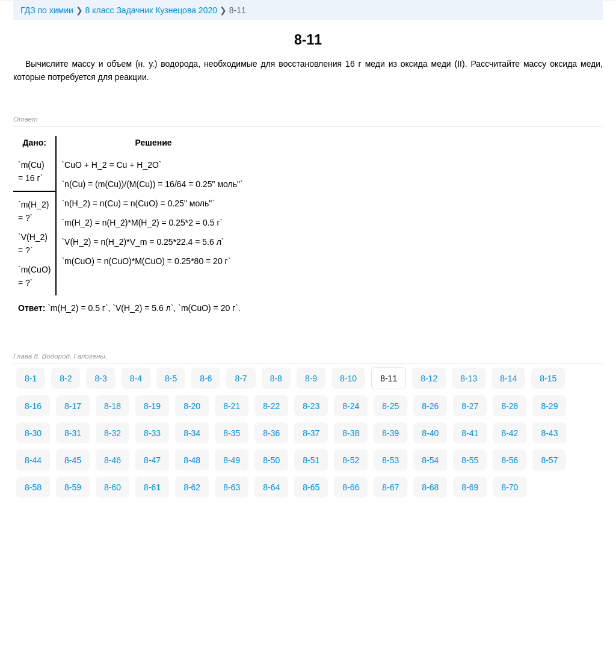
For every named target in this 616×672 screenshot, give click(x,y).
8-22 (271, 406)
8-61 (152, 487)
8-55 (470, 460)
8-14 (508, 378)
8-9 (311, 378)
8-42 (510, 433)
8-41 (470, 433)
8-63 (232, 487)
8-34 (192, 433)
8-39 (390, 433)
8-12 (429, 378)
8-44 (33, 460)
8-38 (351, 433)
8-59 (73, 487)
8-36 (271, 433)
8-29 (549, 406)
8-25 (390, 406)
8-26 (430, 406)
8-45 (73, 460)
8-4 (136, 378)
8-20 (192, 406)
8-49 (232, 460)
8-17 (73, 406)
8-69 (470, 487)
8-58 (33, 487)
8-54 (430, 460)
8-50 (271, 460)
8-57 (549, 460)
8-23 (311, 406)
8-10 (348, 378)
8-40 (430, 433)
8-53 (390, 460)
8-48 (192, 460)
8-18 (112, 406)
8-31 (73, 433)
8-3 (100, 378)
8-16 (33, 406)
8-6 (206, 378)
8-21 (232, 406)
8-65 (311, 487)
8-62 (192, 487)
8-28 (510, 406)
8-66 (351, 487)
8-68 (430, 487)
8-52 (351, 460)
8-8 (276, 378)
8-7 (241, 378)
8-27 (470, 406)
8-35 (232, 433)
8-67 (390, 487)
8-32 (112, 433)
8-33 (152, 433)
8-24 (351, 406)
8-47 (152, 460)
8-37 (311, 433)
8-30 (33, 433)
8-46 (112, 460)
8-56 (510, 460)
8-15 (548, 378)
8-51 (311, 460)
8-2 (66, 378)
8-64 (271, 487)
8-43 (549, 433)
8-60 (112, 487)
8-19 (152, 406)
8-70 (510, 487)
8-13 (469, 378)
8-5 (171, 378)
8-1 (31, 378)
